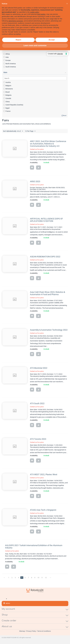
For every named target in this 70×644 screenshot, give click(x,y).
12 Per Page (30, 131)
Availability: (34, 163)
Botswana (8, 89)
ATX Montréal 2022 (39, 368)
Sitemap (22, 631)
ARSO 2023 (35, 181)
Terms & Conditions (44, 631)
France (7, 111)
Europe (7, 60)
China (7, 102)
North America (10, 64)
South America (10, 67)
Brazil (6, 92)
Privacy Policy (31, 631)
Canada (7, 98)
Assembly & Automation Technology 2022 (49, 330)
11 (42, 578)
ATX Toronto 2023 (38, 439)
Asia (6, 57)
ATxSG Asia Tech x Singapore (43, 510)
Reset (65, 116)
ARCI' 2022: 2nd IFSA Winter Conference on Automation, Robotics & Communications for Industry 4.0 (48, 144)
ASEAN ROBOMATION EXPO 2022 (45, 257)
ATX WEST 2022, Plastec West (44, 474)
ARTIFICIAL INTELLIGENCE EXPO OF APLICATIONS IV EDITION (46, 220)
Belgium (7, 86)
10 (38, 578)
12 (46, 578)
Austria (7, 82)
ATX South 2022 (37, 403)
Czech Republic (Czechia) (13, 105)
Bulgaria (7, 95)
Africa (7, 54)
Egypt (7, 108)
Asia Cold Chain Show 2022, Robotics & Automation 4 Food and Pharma (47, 293)
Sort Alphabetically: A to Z (13, 131)
